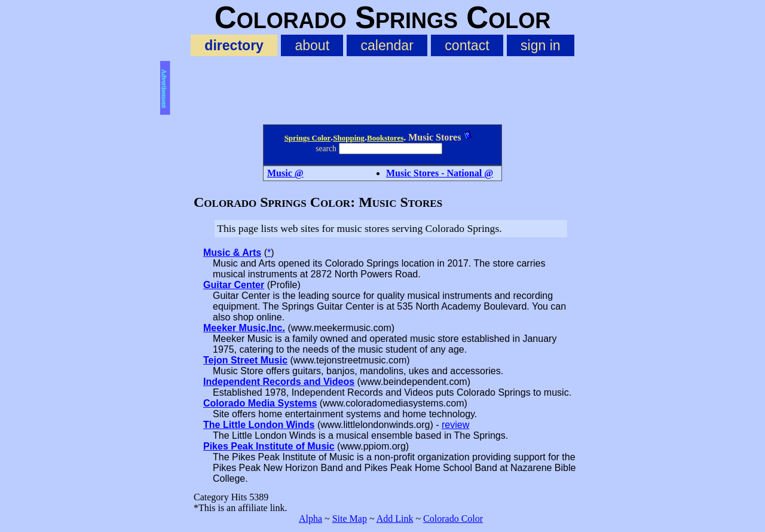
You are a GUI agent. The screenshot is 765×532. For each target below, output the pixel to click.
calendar (387, 45)
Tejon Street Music (245, 360)
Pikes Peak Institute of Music (269, 446)
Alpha (310, 519)
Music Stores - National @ (440, 173)
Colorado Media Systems (260, 403)
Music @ (285, 173)
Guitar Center (234, 285)
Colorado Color (453, 519)
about (312, 45)
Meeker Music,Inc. (244, 328)
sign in (541, 45)
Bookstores (385, 138)
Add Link (395, 519)
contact (467, 45)
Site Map (350, 519)
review (455, 425)
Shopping (349, 138)
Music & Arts (232, 253)
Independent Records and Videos (279, 382)
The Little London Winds (259, 425)
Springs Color (308, 138)
